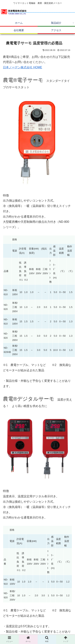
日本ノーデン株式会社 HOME (22, 67)
